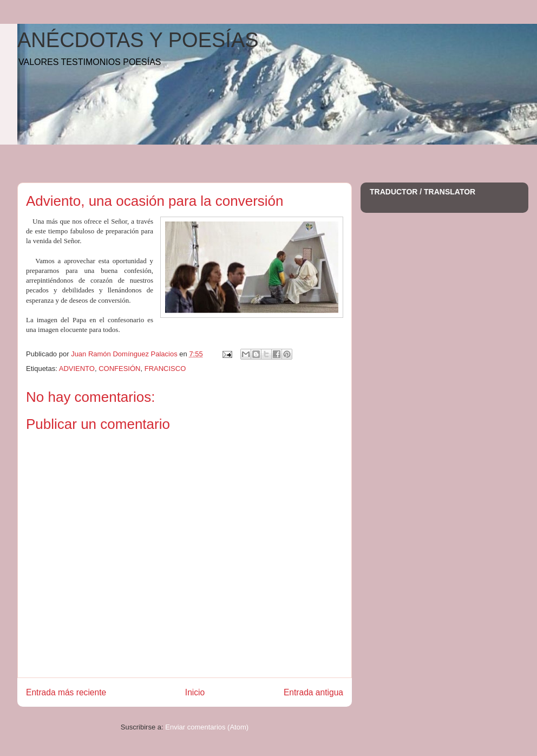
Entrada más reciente (66, 692)
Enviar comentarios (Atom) (207, 727)
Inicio (195, 692)
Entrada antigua (313, 692)
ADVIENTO (77, 369)
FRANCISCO (165, 369)
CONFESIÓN (119, 369)
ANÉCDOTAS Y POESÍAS (138, 40)
